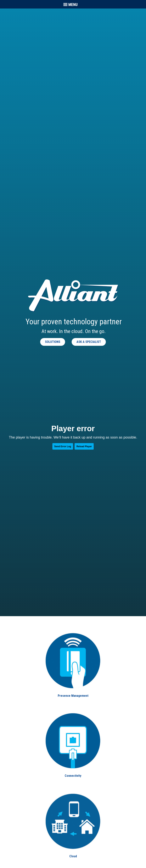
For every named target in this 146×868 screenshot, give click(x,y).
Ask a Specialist (89, 342)
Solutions (53, 342)
